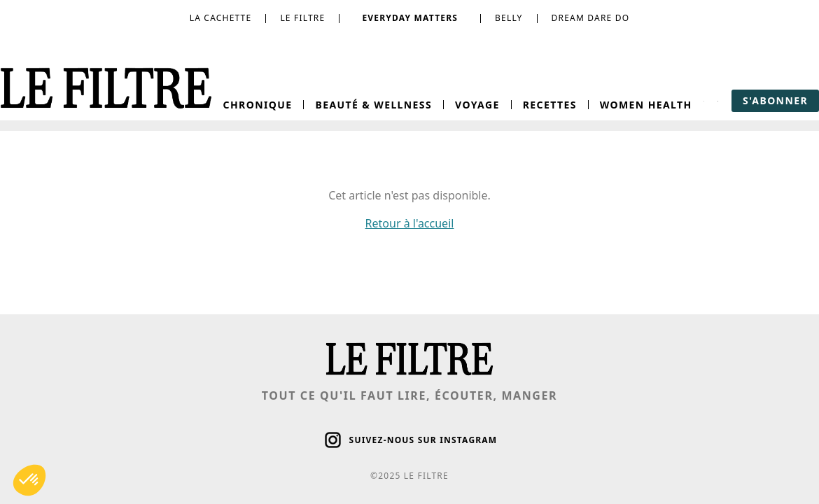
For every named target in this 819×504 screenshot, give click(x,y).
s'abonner (775, 100)
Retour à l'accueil (410, 223)
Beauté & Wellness (373, 105)
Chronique (258, 105)
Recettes (550, 105)
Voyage (477, 105)
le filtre (302, 18)
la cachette (221, 18)
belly (509, 18)
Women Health (646, 105)
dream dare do (591, 18)
